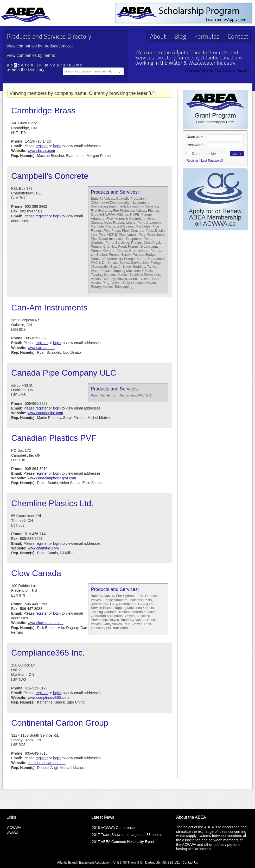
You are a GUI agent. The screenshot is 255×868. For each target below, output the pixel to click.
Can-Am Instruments (49, 308)
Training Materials (132, 612)
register (42, 146)
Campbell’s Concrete (50, 176)
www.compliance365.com (48, 698)
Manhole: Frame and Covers (112, 226)
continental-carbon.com (47, 763)
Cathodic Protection (131, 198)
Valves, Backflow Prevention (139, 275)
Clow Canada (36, 573)
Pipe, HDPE (108, 234)
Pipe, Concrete (133, 231)
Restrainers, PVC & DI (135, 395)
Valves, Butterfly (103, 279)
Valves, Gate (150, 279)
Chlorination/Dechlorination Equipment (120, 202)
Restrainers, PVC (104, 604)
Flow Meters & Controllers (126, 219)
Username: (195, 137)
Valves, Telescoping (118, 287)
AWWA (13, 833)
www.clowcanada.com (46, 623)
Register (192, 161)
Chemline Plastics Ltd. (52, 503)
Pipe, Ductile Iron (104, 395)
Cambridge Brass (43, 111)
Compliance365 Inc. (48, 653)
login (57, 146)
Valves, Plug (100, 283)
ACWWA (14, 828)
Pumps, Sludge (144, 255)
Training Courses (104, 612)
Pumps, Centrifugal (146, 243)
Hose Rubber (114, 222)
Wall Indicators (117, 628)
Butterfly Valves (102, 198)
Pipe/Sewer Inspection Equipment (116, 239)
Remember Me (201, 154)
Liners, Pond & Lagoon (143, 222)
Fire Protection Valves (130, 210)
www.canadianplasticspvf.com (52, 478)
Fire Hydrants (101, 210)
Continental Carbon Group (60, 723)
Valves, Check (128, 279)
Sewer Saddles (134, 267)
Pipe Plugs (112, 231)
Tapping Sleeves (103, 275)
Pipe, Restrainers (152, 234)
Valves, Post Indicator (128, 283)
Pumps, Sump (135, 259)
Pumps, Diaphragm (142, 246)
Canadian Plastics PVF (54, 438)
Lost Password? (212, 161)
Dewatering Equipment (108, 206)
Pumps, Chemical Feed (108, 246)
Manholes (143, 226)
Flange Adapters (115, 600)
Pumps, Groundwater (133, 251)
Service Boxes (118, 263)
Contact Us (190, 863)
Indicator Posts (141, 600)
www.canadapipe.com (45, 413)
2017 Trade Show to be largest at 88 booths (127, 835)
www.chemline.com (43, 548)
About (158, 37)
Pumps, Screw (120, 255)
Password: (195, 145)
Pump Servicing (117, 243)
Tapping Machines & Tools (133, 271)
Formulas (207, 37)
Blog (180, 37)
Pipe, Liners (128, 234)
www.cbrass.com (41, 151)
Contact (238, 37)
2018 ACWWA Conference (113, 828)
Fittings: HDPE (128, 214)
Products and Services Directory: (49, 37)
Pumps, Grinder (103, 251)
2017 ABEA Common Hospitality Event (123, 842)
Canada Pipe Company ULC (64, 373)
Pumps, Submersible (106, 259)
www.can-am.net (41, 348)
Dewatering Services (142, 206)
